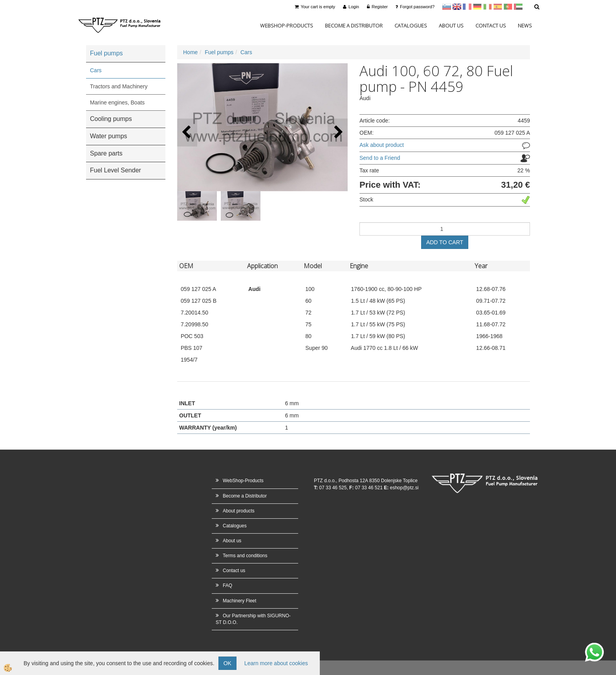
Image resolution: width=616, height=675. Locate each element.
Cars (96, 70)
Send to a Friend (380, 158)
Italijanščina (488, 7)
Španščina (498, 7)
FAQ (227, 585)
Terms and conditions (245, 556)
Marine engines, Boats (117, 102)
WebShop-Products (287, 26)
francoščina (467, 7)
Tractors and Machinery (119, 86)
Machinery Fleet (239, 601)
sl (447, 7)
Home (190, 52)
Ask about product (382, 145)
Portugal (508, 7)
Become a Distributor (354, 26)
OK (227, 663)
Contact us (491, 26)
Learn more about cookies (276, 663)
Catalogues (411, 26)
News (525, 26)
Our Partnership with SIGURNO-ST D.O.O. (253, 619)
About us (451, 26)
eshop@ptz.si (404, 488)
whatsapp (594, 647)
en (457, 7)
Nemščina (477, 7)
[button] (338, 133)
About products (239, 511)
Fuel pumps (219, 52)
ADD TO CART (445, 242)
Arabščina (518, 7)
